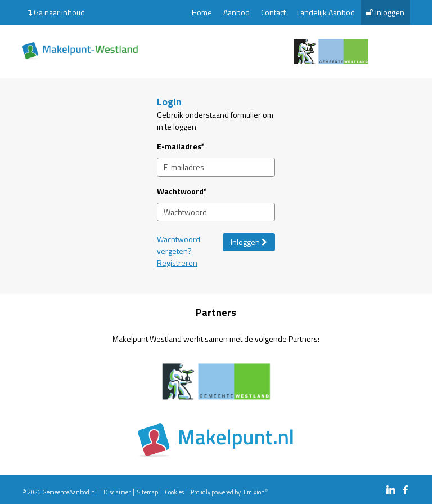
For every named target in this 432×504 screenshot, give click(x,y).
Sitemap (148, 492)
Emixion (254, 492)
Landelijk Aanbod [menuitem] (326, 12)
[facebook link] (406, 491)
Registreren (177, 263)
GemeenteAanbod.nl (69, 492)
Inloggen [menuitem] (385, 12)
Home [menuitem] (202, 12)
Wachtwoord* (182, 191)
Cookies (174, 492)
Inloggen (249, 242)
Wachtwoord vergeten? (179, 245)
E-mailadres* (181, 146)
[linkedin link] (391, 491)
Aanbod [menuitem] (237, 12)
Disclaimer (117, 492)
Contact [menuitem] (273, 12)
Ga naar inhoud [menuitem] (56, 12)
